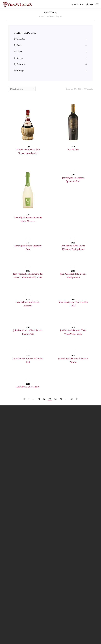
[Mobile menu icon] (97, 4)
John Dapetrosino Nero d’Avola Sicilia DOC (28, 332)
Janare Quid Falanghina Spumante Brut (73, 180)
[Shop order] (22, 89)
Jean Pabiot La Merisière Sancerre (28, 304)
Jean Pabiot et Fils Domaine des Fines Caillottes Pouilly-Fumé (28, 276)
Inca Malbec (73, 150)
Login (90, 4)
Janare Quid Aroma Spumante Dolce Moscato (28, 219)
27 (50, 399)
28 (55, 399)
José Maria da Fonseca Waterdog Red (28, 360)
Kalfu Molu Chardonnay (28, 387)
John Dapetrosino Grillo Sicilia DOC (73, 304)
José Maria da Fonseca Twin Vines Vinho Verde (73, 332)
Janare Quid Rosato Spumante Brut (28, 247)
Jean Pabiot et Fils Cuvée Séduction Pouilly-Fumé (73, 247)
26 (44, 399)
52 (72, 399)
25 (39, 399)
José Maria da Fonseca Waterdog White (73, 360)
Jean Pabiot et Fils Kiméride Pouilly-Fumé (73, 276)
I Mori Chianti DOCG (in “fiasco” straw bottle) (28, 151)
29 (61, 399)
